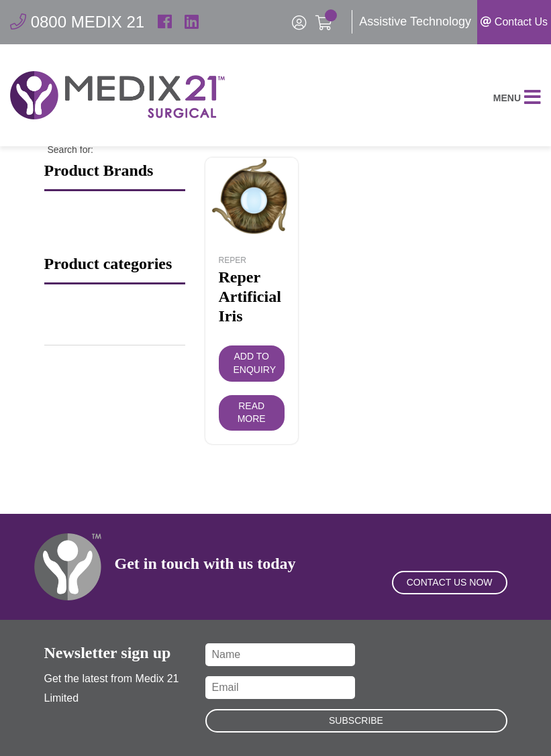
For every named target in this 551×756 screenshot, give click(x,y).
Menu (517, 98)
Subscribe (356, 720)
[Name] (281, 655)
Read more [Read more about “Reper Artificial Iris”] (252, 413)
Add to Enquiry (255, 363)
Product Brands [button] (99, 170)
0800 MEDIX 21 (77, 22)
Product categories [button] (108, 264)
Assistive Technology (415, 21)
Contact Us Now (450, 582)
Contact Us (514, 22)
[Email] (281, 688)
